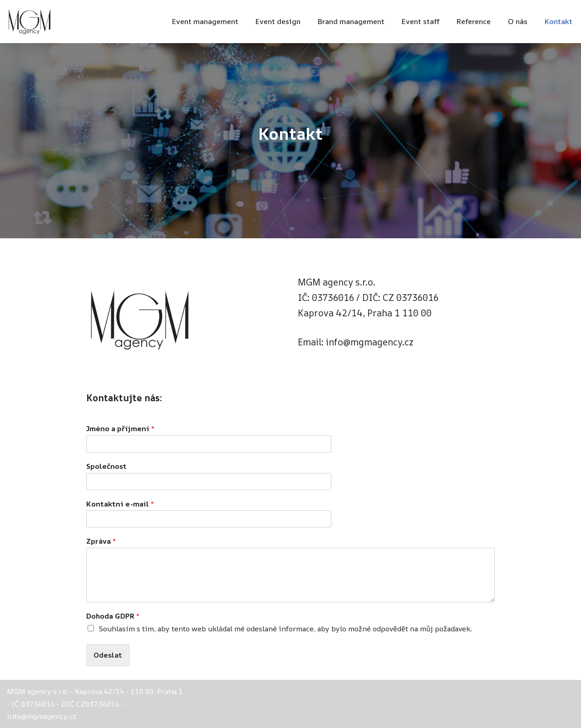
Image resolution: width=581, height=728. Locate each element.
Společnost (106, 466)
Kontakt (559, 21)
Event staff (421, 21)
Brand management (351, 21)
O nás (518, 21)
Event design (278, 21)
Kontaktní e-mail (120, 504)
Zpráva (101, 541)
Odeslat (108, 655)
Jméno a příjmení (120, 429)
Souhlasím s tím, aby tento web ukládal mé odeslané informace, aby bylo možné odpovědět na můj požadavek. (285, 629)
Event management (205, 21)
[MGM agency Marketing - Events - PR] (30, 22)
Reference (474, 21)
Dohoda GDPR (113, 616)
